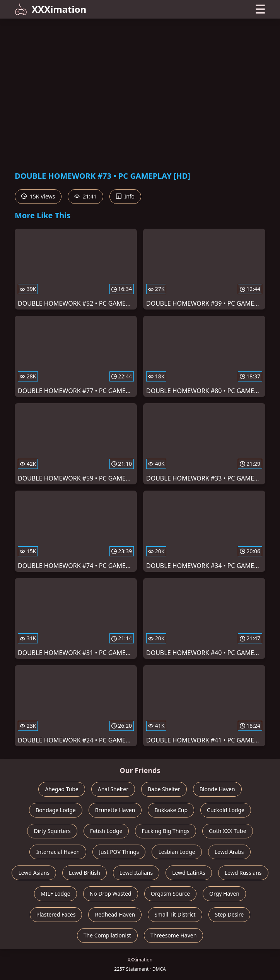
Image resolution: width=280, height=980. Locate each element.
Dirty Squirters (52, 831)
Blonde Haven (217, 789)
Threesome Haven (173, 935)
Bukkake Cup (171, 810)
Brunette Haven (115, 810)
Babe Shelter (164, 789)
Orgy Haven (224, 894)
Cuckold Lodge (226, 810)
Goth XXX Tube (228, 831)
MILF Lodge (55, 894)
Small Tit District (175, 914)
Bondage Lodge (56, 810)
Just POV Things (119, 852)
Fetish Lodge (106, 831)
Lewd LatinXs (189, 873)
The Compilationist (107, 935)
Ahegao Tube (61, 789)
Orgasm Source (170, 894)
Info (125, 196)
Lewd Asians (34, 873)
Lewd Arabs (229, 852)
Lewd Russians (243, 873)
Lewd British (85, 873)
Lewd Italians (136, 873)
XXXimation (50, 9)
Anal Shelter (113, 789)
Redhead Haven (115, 914)
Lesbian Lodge (177, 852)
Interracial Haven (58, 852)
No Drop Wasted (111, 894)
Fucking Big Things (166, 831)
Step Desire (230, 914)
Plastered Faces (56, 914)
